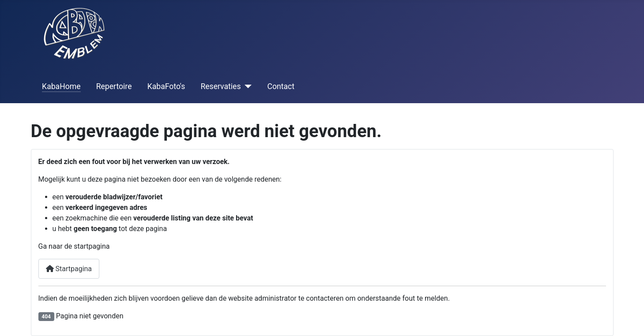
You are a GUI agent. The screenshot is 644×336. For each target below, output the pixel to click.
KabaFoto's (166, 86)
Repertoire (114, 86)
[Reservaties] (247, 86)
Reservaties (220, 86)
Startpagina (69, 269)
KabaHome (61, 86)
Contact (281, 86)
